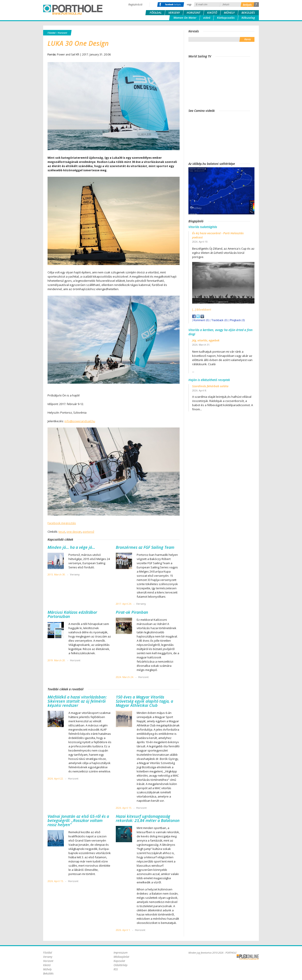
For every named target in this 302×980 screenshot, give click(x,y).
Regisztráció (135, 5)
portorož (88, 532)
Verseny (174, 13)
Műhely (229, 13)
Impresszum (121, 953)
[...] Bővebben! (202, 309)
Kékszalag (248, 18)
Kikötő (212, 13)
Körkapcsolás (226, 18)
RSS (116, 969)
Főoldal (156, 13)
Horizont (193, 13)
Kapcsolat (119, 961)
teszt (62, 532)
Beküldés (248, 13)
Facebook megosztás (62, 523)
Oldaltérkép (121, 965)
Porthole (73, 10)
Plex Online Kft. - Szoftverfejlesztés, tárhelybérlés (248, 957)
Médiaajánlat (121, 957)
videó (207, 18)
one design (74, 532)
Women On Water (185, 18)
